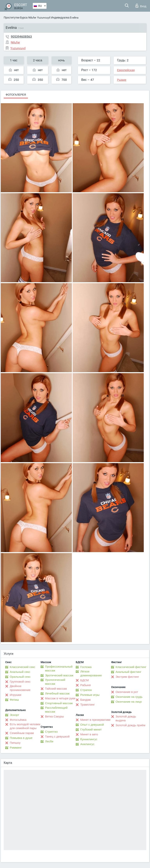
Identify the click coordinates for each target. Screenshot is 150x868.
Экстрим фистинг (127, 677)
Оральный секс (20, 677)
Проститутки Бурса (16, 18)
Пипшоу (15, 743)
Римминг (16, 748)
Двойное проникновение (20, 688)
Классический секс (22, 667)
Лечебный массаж (57, 694)
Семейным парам (22, 733)
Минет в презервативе (95, 720)
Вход (141, 6)
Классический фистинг (131, 667)
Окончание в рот (127, 692)
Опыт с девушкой (92, 725)
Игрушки (16, 695)
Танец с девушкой (57, 737)
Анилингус (87, 744)
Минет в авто (89, 734)
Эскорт (14, 715)
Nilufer (32, 18)
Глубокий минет (91, 730)
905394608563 (21, 37)
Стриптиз (51, 732)
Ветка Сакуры (54, 716)
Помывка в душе (21, 738)
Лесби (49, 741)
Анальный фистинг (129, 672)
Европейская (126, 70)
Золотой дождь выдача (126, 718)
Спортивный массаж (59, 703)
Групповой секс (20, 682)
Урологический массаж (55, 682)
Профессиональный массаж (59, 669)
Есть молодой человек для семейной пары (25, 726)
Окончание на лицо (129, 702)
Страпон (86, 690)
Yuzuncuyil (44, 18)
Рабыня (86, 685)
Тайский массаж (56, 689)
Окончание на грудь (129, 697)
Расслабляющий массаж (56, 710)
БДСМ (84, 680)
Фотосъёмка (18, 720)
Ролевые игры (90, 695)
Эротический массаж (59, 675)
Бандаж (86, 700)
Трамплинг (87, 705)
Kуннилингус (89, 739)
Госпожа (86, 667)
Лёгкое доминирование (91, 673)
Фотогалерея (16, 95)
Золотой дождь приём (130, 725)
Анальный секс (20, 672)
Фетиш (14, 700)
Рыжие (122, 80)
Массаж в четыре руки (60, 698)
